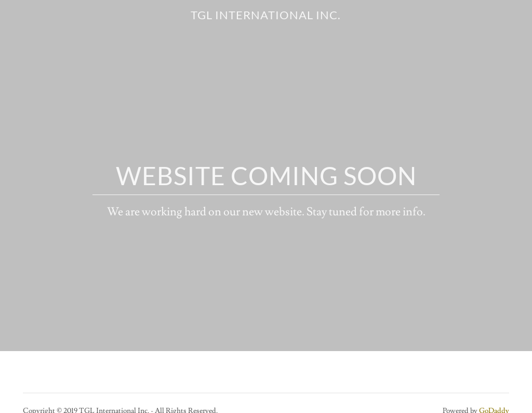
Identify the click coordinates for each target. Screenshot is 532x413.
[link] (266, 17)
